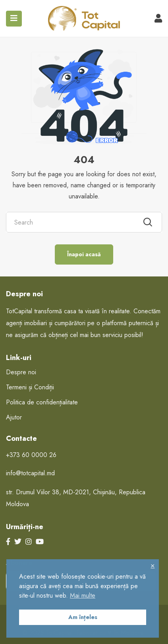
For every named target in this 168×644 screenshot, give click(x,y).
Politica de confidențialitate (42, 402)
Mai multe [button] (83, 595)
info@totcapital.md (30, 473)
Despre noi (21, 372)
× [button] (153, 565)
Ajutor (14, 417)
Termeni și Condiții (30, 387)
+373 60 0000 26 (31, 455)
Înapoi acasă (84, 254)
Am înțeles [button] (83, 617)
